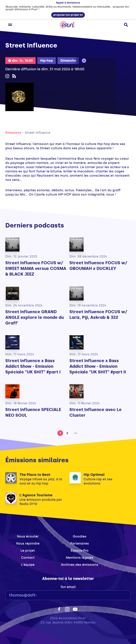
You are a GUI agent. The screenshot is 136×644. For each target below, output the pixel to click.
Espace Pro (80, 551)
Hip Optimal (94, 475)
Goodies (80, 536)
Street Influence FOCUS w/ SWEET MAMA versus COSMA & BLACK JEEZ (36, 268)
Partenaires (80, 543)
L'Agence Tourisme (36, 495)
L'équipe (28, 565)
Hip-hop (47, 61)
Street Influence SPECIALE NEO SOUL (33, 412)
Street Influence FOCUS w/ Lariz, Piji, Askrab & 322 (98, 314)
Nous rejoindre (28, 543)
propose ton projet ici (68, 15)
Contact (28, 558)
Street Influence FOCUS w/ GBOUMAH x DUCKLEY (98, 266)
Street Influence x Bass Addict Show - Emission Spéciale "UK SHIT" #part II (98, 366)
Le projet (28, 551)
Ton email (68, 587)
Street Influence (38, 133)
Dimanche (68, 61)
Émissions (13, 133)
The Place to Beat (35, 475)
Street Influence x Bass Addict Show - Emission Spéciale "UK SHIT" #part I (33, 366)
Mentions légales (80, 558)
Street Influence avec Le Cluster (96, 412)
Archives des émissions (80, 565)
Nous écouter (28, 536)
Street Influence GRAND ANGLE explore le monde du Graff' (35, 317)
